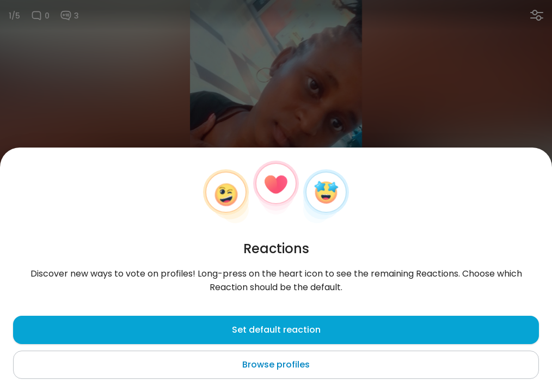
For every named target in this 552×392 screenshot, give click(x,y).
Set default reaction (276, 330)
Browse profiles (276, 365)
